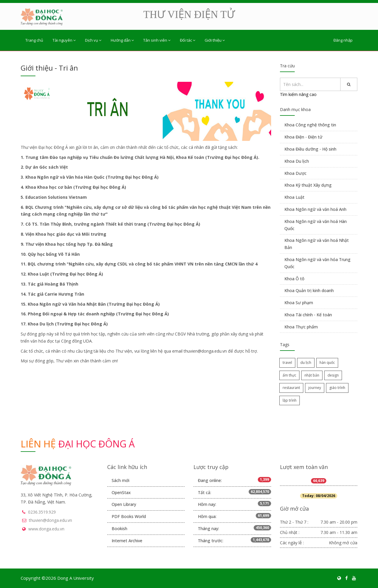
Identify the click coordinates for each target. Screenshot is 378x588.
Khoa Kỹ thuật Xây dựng (308, 185)
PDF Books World (129, 516)
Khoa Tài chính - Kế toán (308, 315)
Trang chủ (34, 40)
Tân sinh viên (157, 40)
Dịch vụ (93, 40)
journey (315, 388)
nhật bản (312, 375)
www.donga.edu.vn (46, 529)
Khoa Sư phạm (299, 303)
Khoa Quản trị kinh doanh (309, 290)
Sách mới (120, 480)
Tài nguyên (64, 40)
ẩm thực (289, 375)
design (333, 375)
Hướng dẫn (122, 40)
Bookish (119, 528)
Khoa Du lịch (297, 161)
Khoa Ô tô (294, 279)
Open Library (124, 504)
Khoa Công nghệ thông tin (310, 125)
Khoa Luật (294, 197)
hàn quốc (327, 363)
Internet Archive (127, 541)
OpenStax (121, 492)
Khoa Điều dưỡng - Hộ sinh (310, 149)
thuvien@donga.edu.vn (50, 520)
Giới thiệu (215, 40)
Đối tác (188, 40)
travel (287, 363)
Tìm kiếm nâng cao (298, 94)
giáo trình (337, 388)
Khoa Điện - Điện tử (303, 137)
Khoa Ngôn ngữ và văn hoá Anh (315, 209)
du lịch (306, 363)
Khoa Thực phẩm (301, 327)
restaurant (291, 388)
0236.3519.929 (42, 512)
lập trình (290, 400)
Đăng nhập (343, 40)
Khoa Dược (295, 173)
